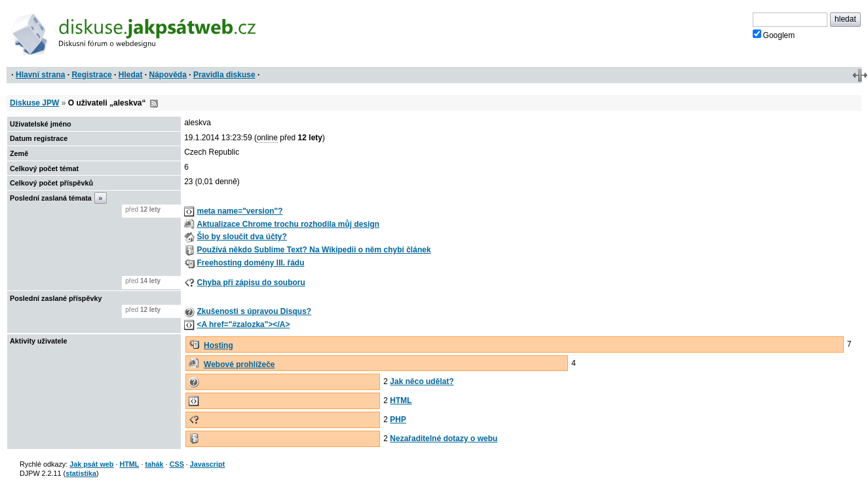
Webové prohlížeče (239, 364)
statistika (81, 473)
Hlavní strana (40, 75)
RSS (154, 104)
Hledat (131, 75)
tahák (154, 464)
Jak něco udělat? (422, 381)
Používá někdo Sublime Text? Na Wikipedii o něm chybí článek (313, 250)
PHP (398, 420)
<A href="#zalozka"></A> (243, 324)
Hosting (218, 345)
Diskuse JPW (34, 103)
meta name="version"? (239, 211)
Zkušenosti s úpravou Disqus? (254, 311)
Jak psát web (91, 464)
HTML (401, 401)
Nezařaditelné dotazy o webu (443, 439)
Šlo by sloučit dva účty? (241, 237)
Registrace (91, 75)
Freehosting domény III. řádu (250, 263)
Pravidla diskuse (224, 75)
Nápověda (168, 75)
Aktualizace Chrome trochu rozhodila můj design (288, 224)
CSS (177, 464)
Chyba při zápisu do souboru (251, 283)
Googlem (774, 35)
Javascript (207, 464)
